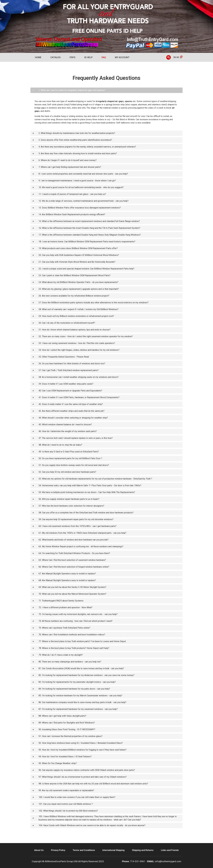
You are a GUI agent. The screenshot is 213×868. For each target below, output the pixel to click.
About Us (39, 850)
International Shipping (113, 850)
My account (122, 57)
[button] (169, 57)
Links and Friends (170, 850)
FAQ (104, 57)
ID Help (89, 57)
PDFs (73, 57)
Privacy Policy (58, 850)
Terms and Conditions (84, 850)
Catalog (55, 57)
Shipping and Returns (143, 850)
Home (38, 57)
